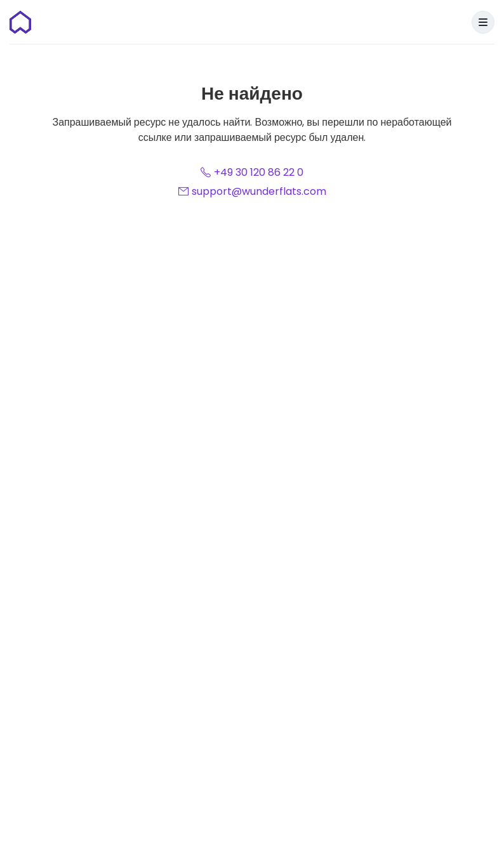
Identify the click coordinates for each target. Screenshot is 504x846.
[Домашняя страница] (20, 22)
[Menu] (483, 22)
